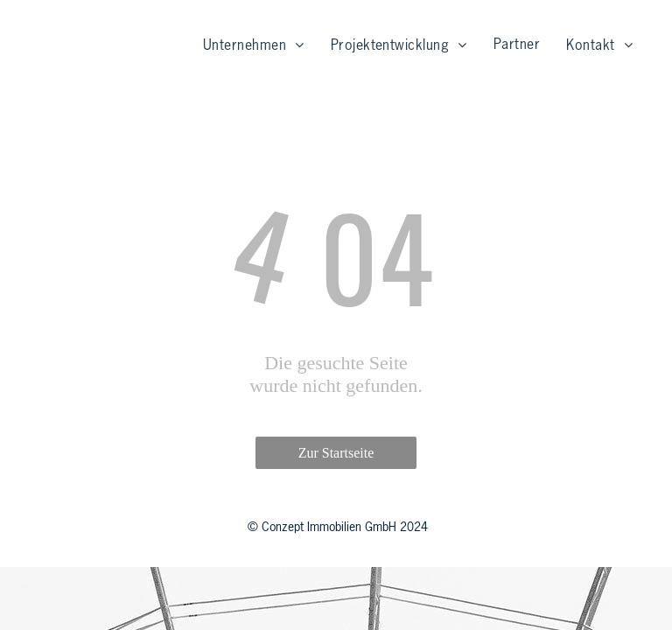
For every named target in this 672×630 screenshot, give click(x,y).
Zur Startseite (336, 453)
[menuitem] (254, 46)
